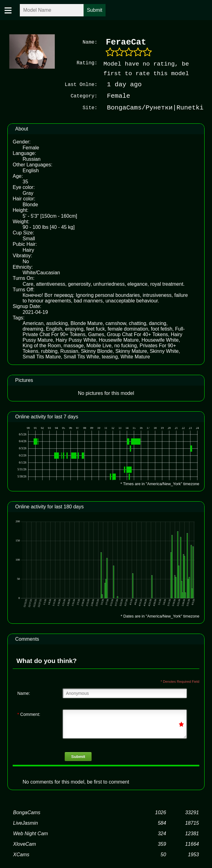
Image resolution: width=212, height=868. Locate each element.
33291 (192, 812)
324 (162, 834)
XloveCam (24, 844)
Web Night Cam (30, 834)
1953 (193, 855)
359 (162, 844)
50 (163, 855)
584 (162, 823)
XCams (21, 855)
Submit (78, 757)
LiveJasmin (25, 823)
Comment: (29, 714)
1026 (161, 812)
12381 (192, 834)
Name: (24, 693)
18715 (192, 823)
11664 (192, 844)
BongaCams (27, 812)
